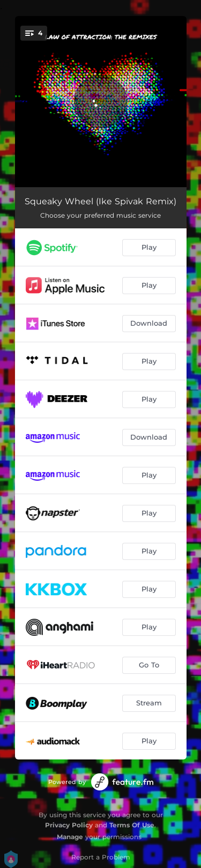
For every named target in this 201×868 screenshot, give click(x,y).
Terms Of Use (132, 825)
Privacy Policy (69, 825)
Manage (70, 837)
